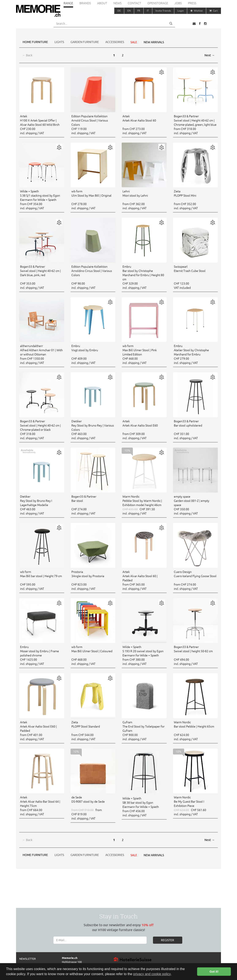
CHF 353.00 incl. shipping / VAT (42, 277)
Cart (214, 11)
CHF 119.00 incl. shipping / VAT (93, 124)
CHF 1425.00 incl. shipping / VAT (42, 655)
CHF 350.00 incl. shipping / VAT (195, 505)
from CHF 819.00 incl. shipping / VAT (93, 808)
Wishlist (197, 11)
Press (192, 3)
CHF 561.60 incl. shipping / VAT (195, 806)
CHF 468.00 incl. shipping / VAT (144, 354)
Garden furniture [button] (85, 42)
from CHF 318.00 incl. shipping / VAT (195, 124)
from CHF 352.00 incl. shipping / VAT (195, 200)
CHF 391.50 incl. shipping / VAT (144, 505)
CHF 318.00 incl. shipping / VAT (42, 429)
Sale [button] (134, 42)
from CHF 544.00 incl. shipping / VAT (93, 730)
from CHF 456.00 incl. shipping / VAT (144, 807)
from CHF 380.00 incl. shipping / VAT (144, 655)
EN (129, 11)
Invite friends (163, 11)
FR (139, 11)
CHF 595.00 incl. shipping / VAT (42, 580)
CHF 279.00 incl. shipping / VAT (195, 354)
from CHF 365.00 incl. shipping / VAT (144, 580)
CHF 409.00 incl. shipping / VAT (93, 354)
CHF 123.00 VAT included (195, 277)
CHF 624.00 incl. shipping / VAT (195, 730)
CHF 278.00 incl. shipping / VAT (93, 200)
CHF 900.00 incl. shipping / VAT (144, 730)
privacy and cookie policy (152, 974)
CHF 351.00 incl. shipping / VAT (195, 429)
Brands (85, 3)
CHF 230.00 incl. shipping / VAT (42, 124)
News (117, 3)
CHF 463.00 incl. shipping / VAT (93, 429)
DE (119, 11)
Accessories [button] (115, 42)
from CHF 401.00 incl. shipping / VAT (42, 730)
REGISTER (168, 940)
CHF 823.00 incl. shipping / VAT (93, 580)
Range (68, 3)
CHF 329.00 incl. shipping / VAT (144, 277)
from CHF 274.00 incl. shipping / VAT (195, 580)
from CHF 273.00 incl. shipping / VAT (144, 124)
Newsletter (27, 959)
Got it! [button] (214, 972)
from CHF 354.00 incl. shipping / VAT (42, 200)
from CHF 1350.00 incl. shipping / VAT (42, 354)
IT (148, 11)
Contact (134, 3)
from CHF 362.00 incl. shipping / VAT (144, 200)
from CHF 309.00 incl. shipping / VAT (144, 429)
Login (181, 11)
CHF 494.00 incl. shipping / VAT (195, 655)
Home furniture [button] (35, 42)
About (102, 3)
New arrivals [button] (154, 42)
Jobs (178, 3)
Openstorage (158, 3)
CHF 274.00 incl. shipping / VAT (93, 505)
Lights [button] (59, 42)
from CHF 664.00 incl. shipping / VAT (42, 806)
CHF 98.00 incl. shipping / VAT (93, 277)
